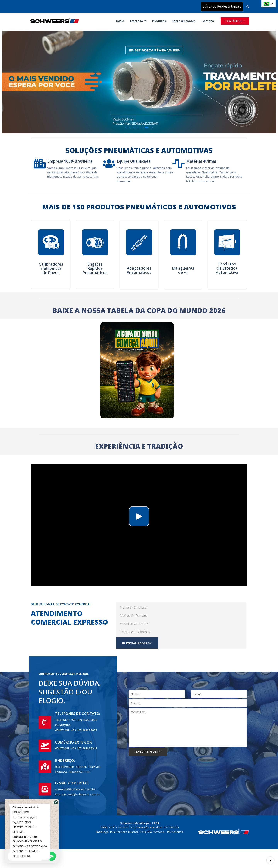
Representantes (184, 21)
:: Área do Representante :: (222, 6)
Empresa (137, 21)
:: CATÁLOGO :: (235, 21)
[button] (126, 127)
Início (120, 21)
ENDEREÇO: (65, 761)
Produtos (159, 21)
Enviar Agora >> (137, 643)
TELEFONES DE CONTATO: (78, 714)
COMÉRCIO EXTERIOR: (74, 742)
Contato (208, 21)
